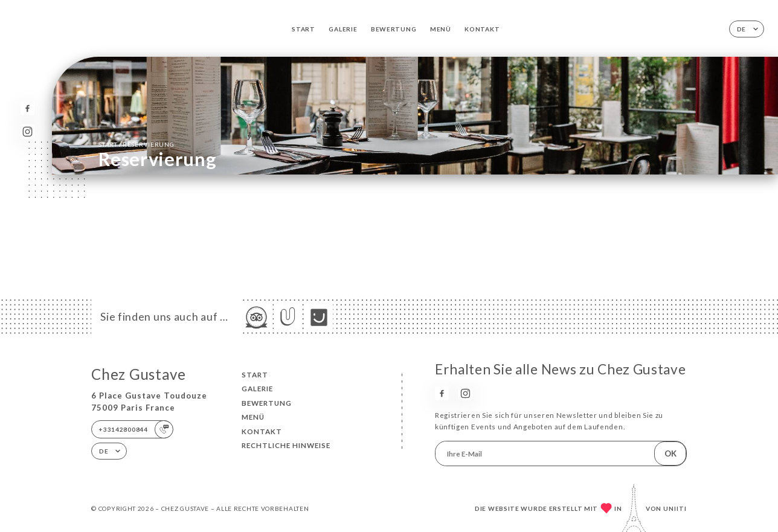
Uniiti (675, 508)
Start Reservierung (136, 144)
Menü (441, 29)
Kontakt (482, 29)
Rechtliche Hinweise (286, 445)
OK (670, 453)
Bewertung (394, 29)
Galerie (343, 29)
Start (304, 29)
